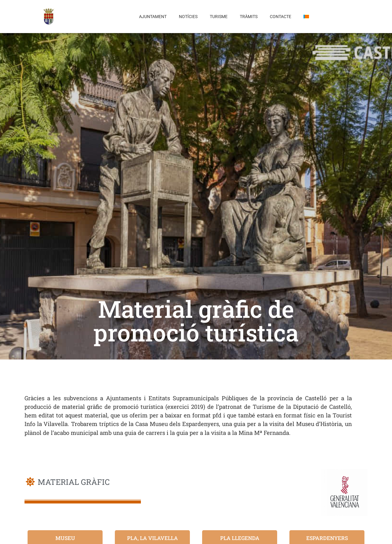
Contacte (281, 17)
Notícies (188, 17)
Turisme (219, 17)
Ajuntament (153, 17)
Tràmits (249, 17)
